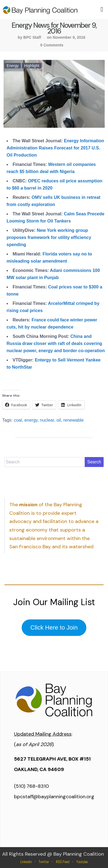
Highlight (32, 66)
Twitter (44, 862)
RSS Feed (63, 862)
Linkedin (26, 862)
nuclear (47, 420)
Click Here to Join (54, 628)
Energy (13, 66)
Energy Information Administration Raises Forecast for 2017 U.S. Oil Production (55, 148)
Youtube (82, 862)
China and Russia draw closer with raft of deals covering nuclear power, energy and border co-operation (56, 343)
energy (31, 420)
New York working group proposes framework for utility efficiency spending (49, 237)
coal (18, 420)
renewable (73, 420)
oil (59, 420)
